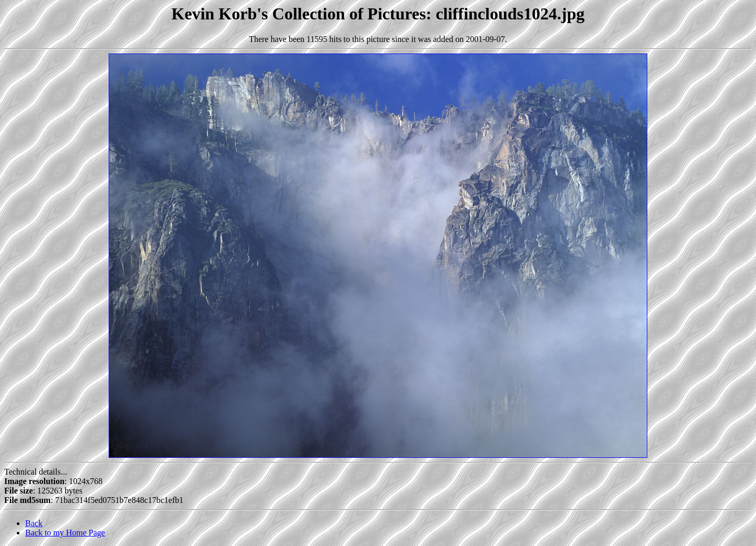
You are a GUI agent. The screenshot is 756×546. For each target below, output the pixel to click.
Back (34, 523)
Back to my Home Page (65, 533)
